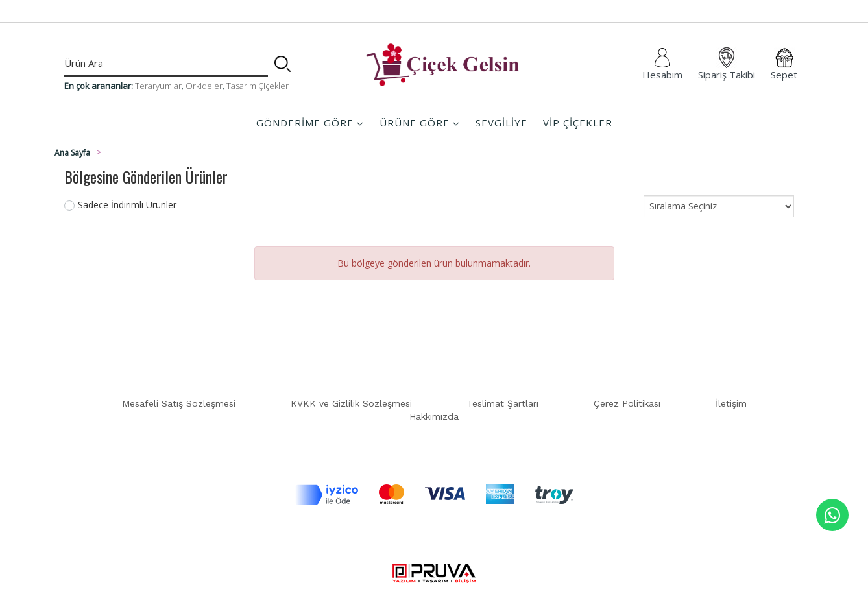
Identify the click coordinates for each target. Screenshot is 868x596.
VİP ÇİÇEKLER (578, 123)
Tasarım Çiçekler (258, 86)
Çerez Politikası (627, 403)
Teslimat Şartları (503, 403)
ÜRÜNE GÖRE (420, 123)
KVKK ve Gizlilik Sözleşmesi (351, 403)
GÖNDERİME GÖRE (310, 123)
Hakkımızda (434, 416)
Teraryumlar (158, 86)
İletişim (731, 403)
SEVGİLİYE (501, 123)
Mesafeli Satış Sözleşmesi (179, 403)
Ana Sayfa (72, 153)
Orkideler (204, 86)
